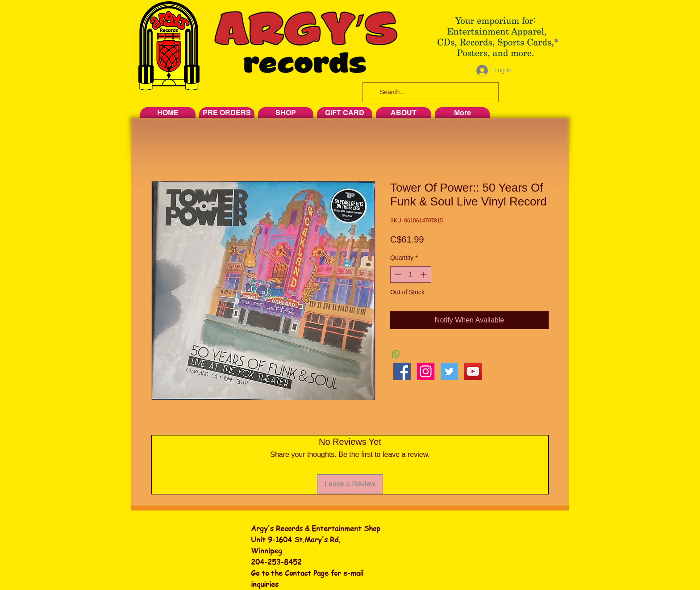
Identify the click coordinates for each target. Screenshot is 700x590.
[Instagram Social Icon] (426, 371)
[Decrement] (397, 274)
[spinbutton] (411, 274)
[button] (556, 40)
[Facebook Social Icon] (402, 371)
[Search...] (430, 92)
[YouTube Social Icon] (473, 371)
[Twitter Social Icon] (449, 371)
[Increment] (424, 274)
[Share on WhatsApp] (396, 354)
